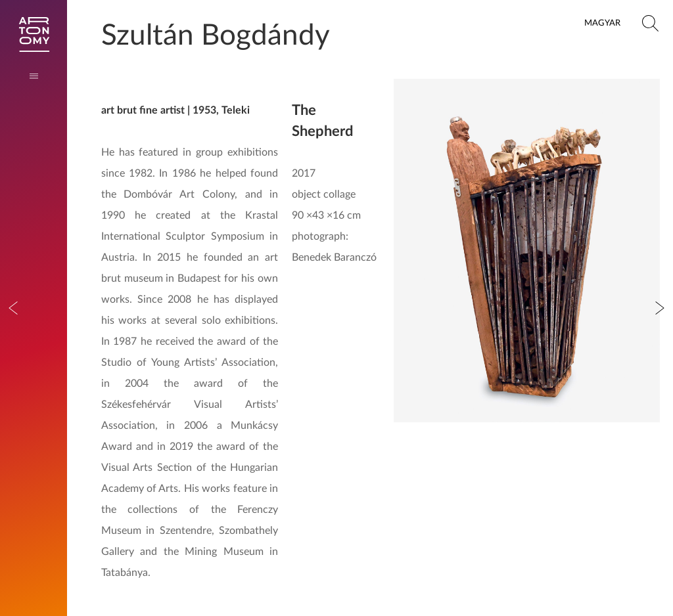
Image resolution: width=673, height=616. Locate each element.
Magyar (602, 23)
